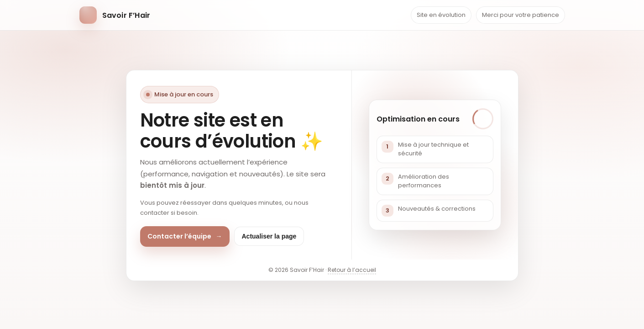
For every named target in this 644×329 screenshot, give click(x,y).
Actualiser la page (269, 236)
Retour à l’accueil (352, 270)
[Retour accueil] (115, 15)
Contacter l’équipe (185, 236)
